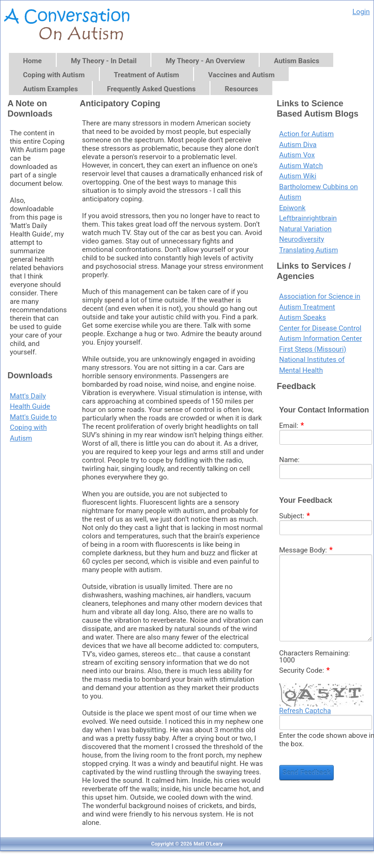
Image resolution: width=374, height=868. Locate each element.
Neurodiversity (302, 239)
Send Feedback (307, 772)
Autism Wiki (298, 176)
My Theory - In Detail (104, 61)
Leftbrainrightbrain (308, 218)
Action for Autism (307, 134)
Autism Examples (50, 89)
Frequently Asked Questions (151, 89)
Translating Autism (309, 250)
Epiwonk (292, 208)
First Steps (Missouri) (313, 349)
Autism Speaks (303, 317)
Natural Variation (306, 229)
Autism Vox (297, 155)
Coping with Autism (54, 75)
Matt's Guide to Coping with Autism (33, 428)
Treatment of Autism (146, 75)
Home (32, 61)
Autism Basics (296, 61)
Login (361, 12)
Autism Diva (298, 145)
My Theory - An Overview (205, 61)
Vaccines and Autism (241, 75)
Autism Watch (301, 166)
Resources (241, 89)
